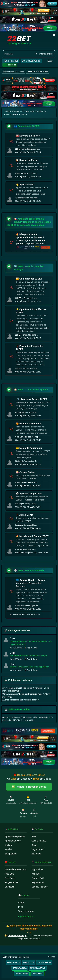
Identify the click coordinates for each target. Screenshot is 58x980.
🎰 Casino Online (25, 472)
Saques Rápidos (40, 887)
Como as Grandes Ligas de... (27, 606)
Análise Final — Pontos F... (26, 412)
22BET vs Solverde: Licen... (27, 298)
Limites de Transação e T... (26, 461)
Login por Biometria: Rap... (26, 525)
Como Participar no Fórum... (27, 173)
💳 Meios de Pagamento (29, 448)
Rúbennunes (21, 553)
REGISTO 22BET (11, 61)
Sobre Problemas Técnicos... (27, 369)
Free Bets (9, 874)
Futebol (9, 849)
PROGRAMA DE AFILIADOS (27, 615)
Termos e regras (26, 911)
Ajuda (21, 902)
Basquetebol (11, 854)
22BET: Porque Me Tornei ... (27, 335)
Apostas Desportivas (15, 836)
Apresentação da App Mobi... (27, 198)
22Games (36, 854)
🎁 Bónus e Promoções (29, 424)
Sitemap (52, 957)
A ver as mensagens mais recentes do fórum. (21, 700)
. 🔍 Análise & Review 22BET (31, 399)
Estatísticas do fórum (18, 680)
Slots (34, 836)
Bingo (34, 845)
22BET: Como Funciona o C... (27, 149)
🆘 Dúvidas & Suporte (28, 136)
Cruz (17, 152)
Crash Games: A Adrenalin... (27, 482)
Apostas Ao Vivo (13, 841)
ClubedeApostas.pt (17, 936)
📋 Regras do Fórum (27, 160)
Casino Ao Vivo (39, 841)
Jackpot (9, 845)
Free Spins (10, 878)
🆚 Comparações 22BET (29, 279)
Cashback (9, 887)
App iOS (36, 874)
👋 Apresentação (25, 185)
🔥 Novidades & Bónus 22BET (32, 536)
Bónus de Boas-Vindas (16, 869)
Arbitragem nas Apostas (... (26, 504)
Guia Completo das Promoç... (27, 437)
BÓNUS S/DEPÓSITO (31, 61)
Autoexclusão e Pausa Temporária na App (28, 656)
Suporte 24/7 (38, 878)
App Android (38, 869)
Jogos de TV (38, 849)
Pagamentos (38, 882)
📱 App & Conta (24, 515)
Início (21, 907)
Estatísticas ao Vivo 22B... (26, 549)
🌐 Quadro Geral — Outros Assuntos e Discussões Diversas (30, 583)
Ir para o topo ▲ (26, 916)
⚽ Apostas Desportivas (29, 494)
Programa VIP (11, 882)
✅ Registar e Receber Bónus (29, 787)
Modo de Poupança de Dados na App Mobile (29, 667)
